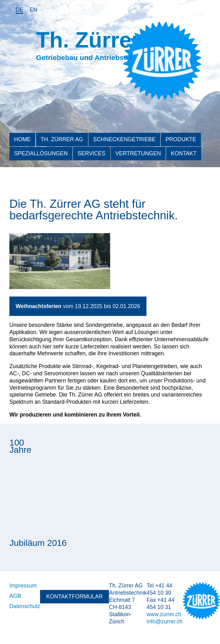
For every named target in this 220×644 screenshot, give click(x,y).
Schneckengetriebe (124, 139)
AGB (15, 596)
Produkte (181, 139)
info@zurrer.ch (165, 622)
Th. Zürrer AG (62, 139)
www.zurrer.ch (164, 614)
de (19, 10)
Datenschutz (25, 606)
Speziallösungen (41, 153)
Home (22, 139)
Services (92, 153)
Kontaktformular (75, 597)
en (33, 10)
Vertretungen (138, 153)
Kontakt (184, 153)
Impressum (23, 586)
